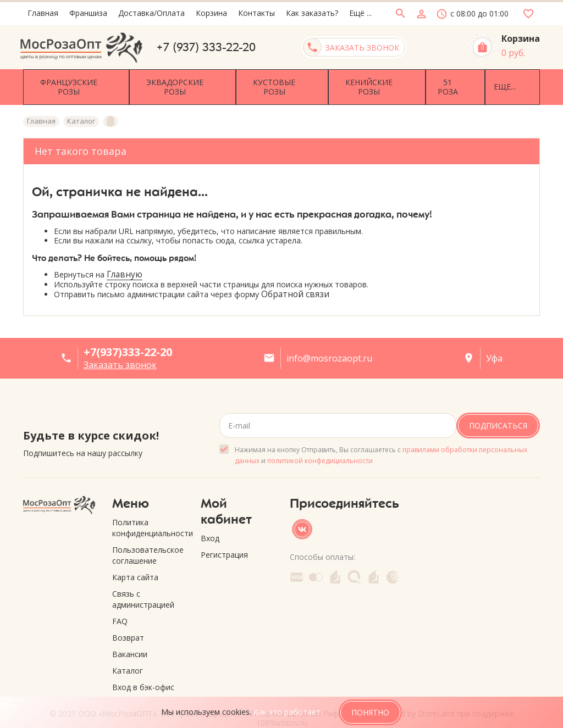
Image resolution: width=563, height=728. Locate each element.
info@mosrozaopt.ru (329, 344)
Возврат (128, 624)
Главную (125, 261)
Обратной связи (295, 280)
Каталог (128, 657)
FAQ (120, 607)
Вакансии (130, 640)
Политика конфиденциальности (148, 514)
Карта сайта (135, 563)
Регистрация (224, 541)
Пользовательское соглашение (148, 541)
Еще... (481, 80)
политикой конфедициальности (320, 447)
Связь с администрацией (143, 585)
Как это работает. (288, 712)
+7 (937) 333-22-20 (206, 47)
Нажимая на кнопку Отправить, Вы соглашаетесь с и (381, 441)
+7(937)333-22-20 (128, 338)
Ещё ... (360, 13)
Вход (210, 524)
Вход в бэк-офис (143, 673)
